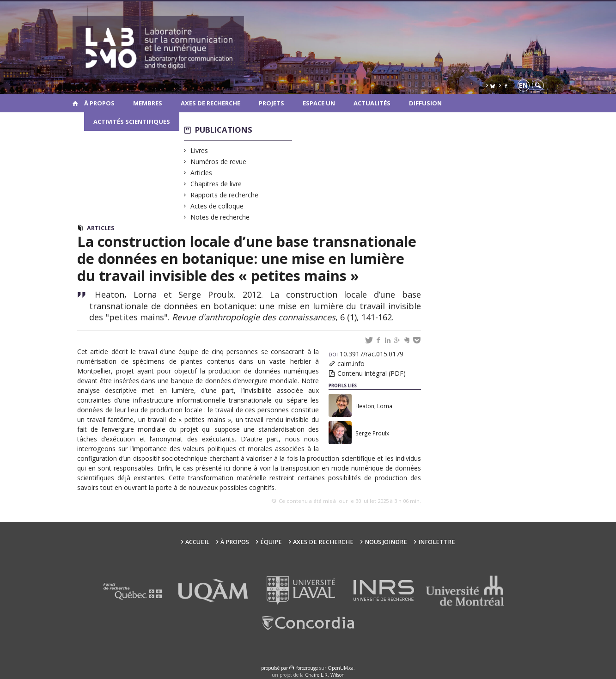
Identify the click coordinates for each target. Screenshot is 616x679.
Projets (271, 103)
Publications (224, 130)
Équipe (271, 542)
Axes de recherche (210, 103)
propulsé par (275, 668)
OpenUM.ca (341, 668)
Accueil (197, 542)
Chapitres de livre (216, 184)
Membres (148, 103)
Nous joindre (386, 542)
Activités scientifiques (132, 122)
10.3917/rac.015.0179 (366, 354)
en (523, 85)
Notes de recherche (220, 217)
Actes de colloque (217, 206)
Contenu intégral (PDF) (372, 373)
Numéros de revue (219, 162)
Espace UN (319, 103)
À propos (99, 103)
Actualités (372, 103)
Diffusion (425, 103)
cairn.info (351, 364)
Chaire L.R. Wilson (325, 675)
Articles (201, 173)
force (307, 668)
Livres (199, 150)
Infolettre (437, 542)
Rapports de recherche (225, 195)
